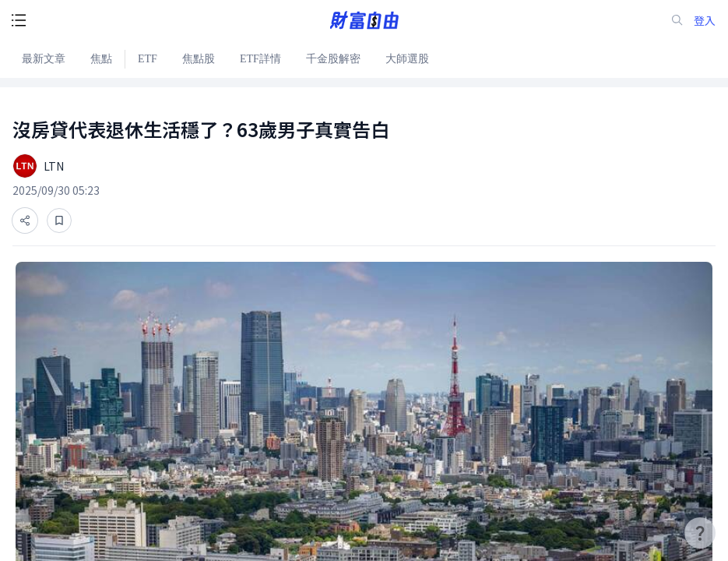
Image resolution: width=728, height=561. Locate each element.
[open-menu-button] (19, 20)
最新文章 (44, 59)
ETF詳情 (260, 59)
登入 (705, 21)
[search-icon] (677, 20)
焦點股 (199, 59)
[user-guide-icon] (700, 533)
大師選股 (407, 59)
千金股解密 (333, 59)
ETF (148, 59)
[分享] (25, 221)
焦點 (101, 59)
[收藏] (59, 221)
